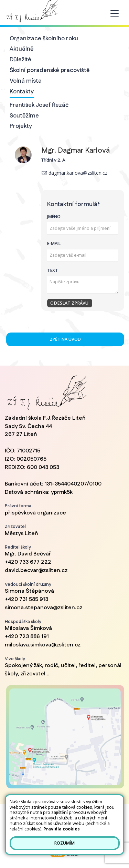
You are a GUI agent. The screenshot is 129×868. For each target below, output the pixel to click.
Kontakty (22, 92)
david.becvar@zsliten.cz (36, 570)
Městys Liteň (21, 534)
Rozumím (64, 843)
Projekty (21, 126)
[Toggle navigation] (115, 14)
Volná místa (26, 81)
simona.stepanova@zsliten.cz (44, 608)
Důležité (20, 60)
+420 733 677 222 (28, 562)
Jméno (54, 217)
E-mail (54, 243)
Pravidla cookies (62, 829)
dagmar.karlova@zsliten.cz (78, 173)
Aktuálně (22, 49)
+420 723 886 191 (27, 637)
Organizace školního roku (44, 39)
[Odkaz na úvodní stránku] (31, 11)
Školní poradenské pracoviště (50, 70)
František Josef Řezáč (39, 105)
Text (53, 270)
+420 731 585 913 (26, 599)
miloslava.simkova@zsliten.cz (43, 645)
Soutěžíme (24, 116)
